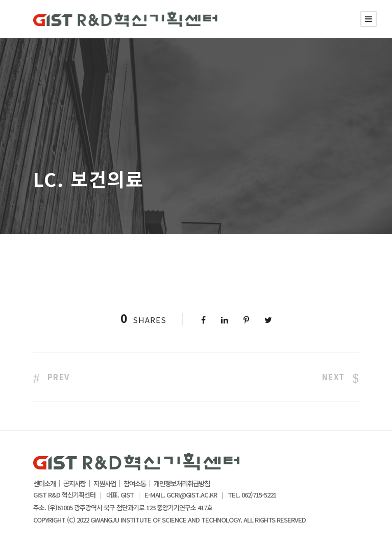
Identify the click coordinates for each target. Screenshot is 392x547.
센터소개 (44, 484)
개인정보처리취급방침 (182, 484)
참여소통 (135, 484)
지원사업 (105, 484)
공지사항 (75, 484)
